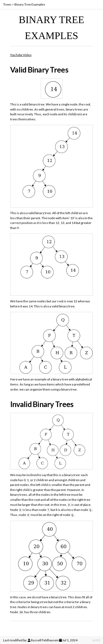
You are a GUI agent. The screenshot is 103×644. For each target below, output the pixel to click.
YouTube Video (21, 55)
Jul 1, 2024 (70, 639)
